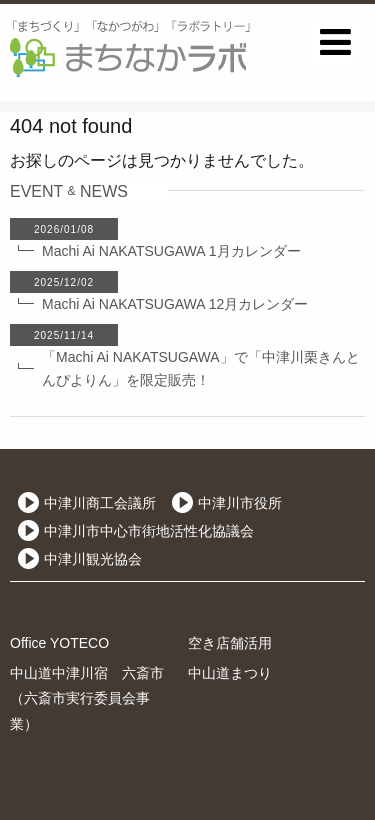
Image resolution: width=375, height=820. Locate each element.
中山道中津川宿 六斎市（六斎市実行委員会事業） (87, 698)
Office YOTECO (59, 643)
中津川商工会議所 (100, 503)
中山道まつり (230, 673)
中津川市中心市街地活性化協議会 (149, 531)
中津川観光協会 (93, 559)
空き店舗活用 (230, 643)
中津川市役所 (240, 503)
